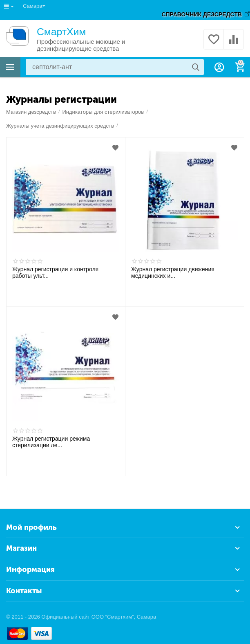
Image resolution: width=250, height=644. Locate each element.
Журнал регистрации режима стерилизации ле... (51, 442)
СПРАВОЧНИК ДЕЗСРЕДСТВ (202, 14)
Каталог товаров (10, 67)
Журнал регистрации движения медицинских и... (173, 272)
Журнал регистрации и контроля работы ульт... (55, 272)
